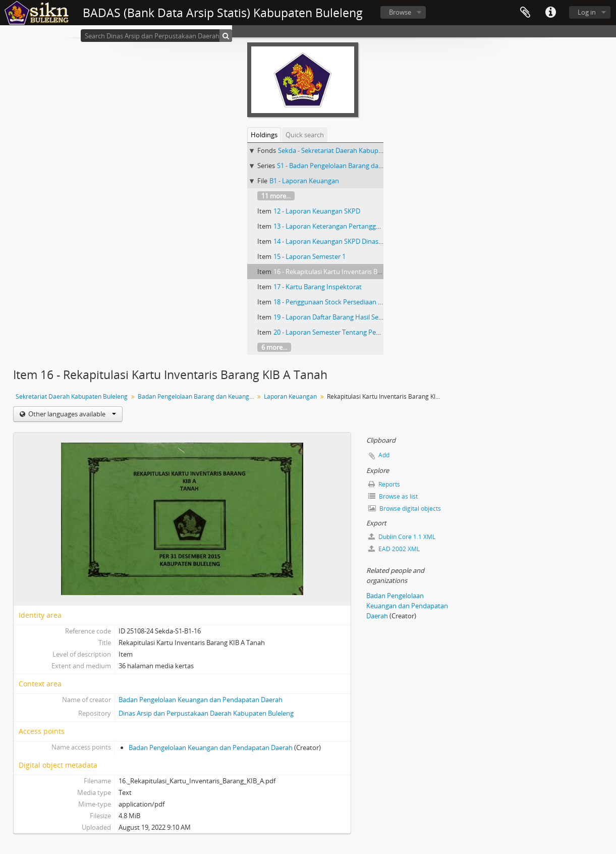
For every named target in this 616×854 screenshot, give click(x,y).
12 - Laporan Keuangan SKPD (317, 211)
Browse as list (393, 496)
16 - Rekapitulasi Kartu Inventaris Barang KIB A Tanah (353, 272)
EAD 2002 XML (394, 549)
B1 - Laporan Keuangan (304, 181)
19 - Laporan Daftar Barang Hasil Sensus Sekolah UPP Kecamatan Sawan (381, 317)
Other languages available (71, 414)
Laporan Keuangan (290, 396)
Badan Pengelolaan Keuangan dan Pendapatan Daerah (201, 700)
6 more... (274, 347)
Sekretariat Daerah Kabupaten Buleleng (72, 396)
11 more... (276, 196)
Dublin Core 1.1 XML (402, 537)
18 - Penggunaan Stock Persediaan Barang (336, 302)
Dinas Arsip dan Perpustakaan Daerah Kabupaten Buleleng (206, 713)
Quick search (305, 135)
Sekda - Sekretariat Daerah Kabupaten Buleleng (349, 150)
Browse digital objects (405, 509)
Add (384, 455)
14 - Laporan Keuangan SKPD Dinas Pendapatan (345, 241)
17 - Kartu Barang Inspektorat (318, 287)
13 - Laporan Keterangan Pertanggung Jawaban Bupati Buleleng (368, 226)
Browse (400, 12)
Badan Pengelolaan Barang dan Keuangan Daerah (197, 396)
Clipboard (525, 13)
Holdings (264, 135)
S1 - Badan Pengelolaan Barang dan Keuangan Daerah (357, 166)
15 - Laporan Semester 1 (310, 256)
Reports (384, 484)
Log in (587, 12)
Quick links (550, 13)
